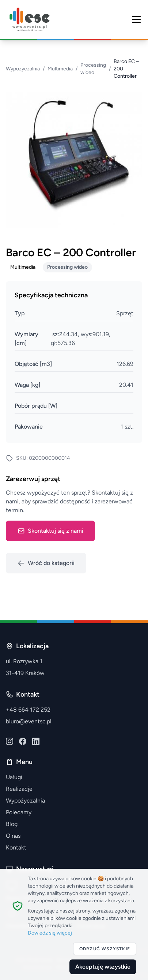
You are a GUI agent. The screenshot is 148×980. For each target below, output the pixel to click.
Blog (12, 824)
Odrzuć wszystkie (105, 949)
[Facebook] (23, 741)
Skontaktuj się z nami (50, 531)
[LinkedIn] (36, 741)
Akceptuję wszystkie (103, 967)
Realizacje (19, 789)
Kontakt (16, 847)
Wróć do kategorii (46, 563)
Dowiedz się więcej (50, 933)
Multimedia (60, 69)
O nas (13, 836)
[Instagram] (10, 741)
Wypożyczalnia (23, 69)
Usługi (14, 777)
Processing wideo (93, 69)
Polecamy (19, 812)
